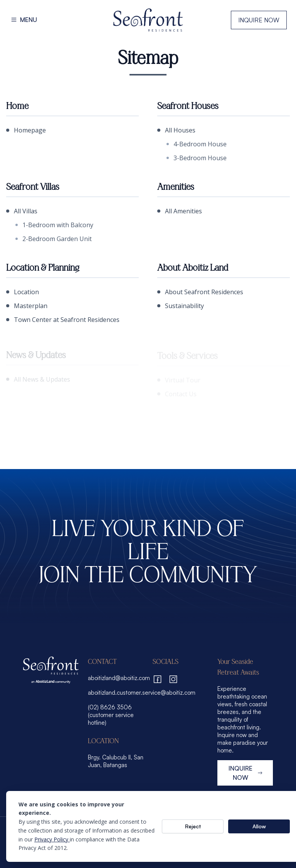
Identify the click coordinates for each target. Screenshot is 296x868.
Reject (193, 826)
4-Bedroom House (197, 144)
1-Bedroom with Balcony (54, 225)
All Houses (176, 130)
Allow (259, 826)
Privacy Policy (52, 839)
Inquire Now (259, 20)
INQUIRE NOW (246, 773)
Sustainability (181, 306)
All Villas (22, 211)
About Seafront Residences (200, 292)
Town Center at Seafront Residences (63, 320)
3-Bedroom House (197, 158)
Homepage (26, 130)
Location (23, 292)
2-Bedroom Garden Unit (54, 239)
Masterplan (27, 306)
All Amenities (180, 211)
